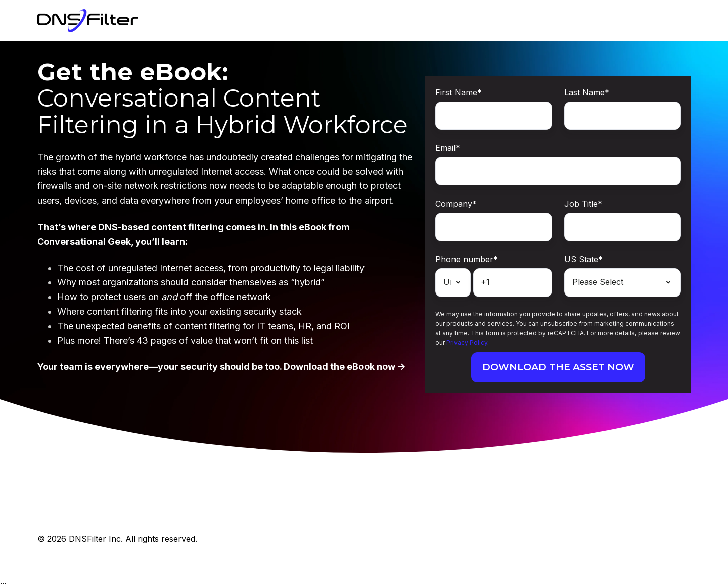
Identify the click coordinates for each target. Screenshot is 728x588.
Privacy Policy (467, 342)
